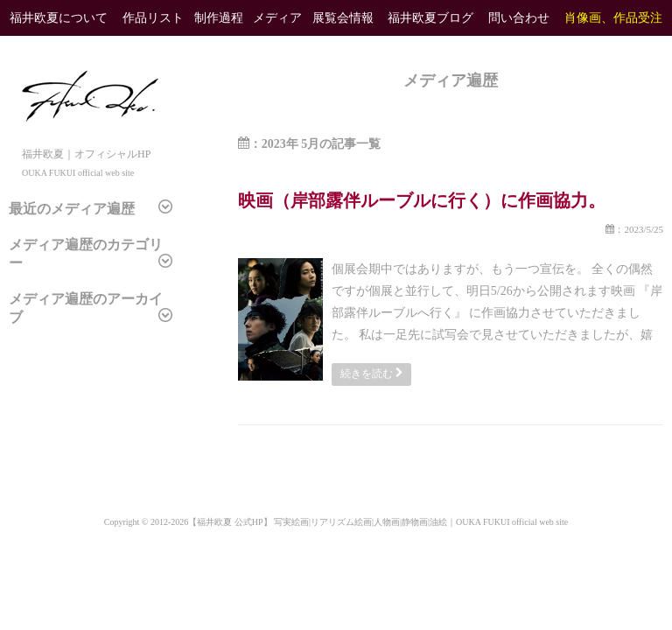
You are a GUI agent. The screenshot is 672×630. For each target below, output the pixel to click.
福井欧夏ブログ (430, 18)
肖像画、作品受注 (613, 18)
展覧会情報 (343, 18)
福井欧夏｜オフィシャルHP (90, 154)
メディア (277, 18)
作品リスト (153, 18)
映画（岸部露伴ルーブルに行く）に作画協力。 (422, 200)
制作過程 (219, 18)
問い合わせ (519, 18)
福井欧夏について (59, 18)
